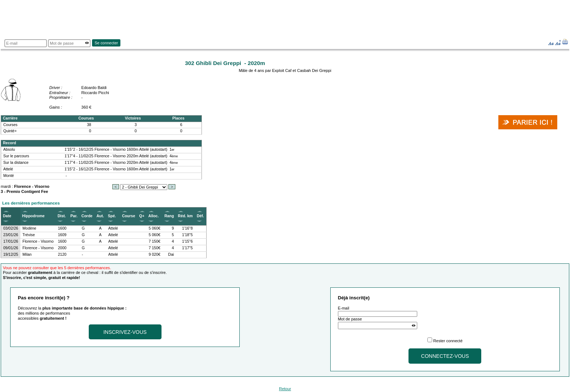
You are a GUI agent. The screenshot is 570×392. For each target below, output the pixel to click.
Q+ (142, 216)
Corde (87, 216)
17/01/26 (11, 241)
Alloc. (154, 216)
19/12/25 (11, 254)
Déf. (200, 216)
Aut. (100, 216)
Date (7, 216)
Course (128, 216)
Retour (285, 389)
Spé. (112, 216)
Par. (74, 216)
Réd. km (185, 216)
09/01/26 (11, 248)
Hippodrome (33, 216)
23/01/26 (11, 235)
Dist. (62, 216)
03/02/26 (11, 228)
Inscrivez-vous (125, 332)
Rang (169, 216)
